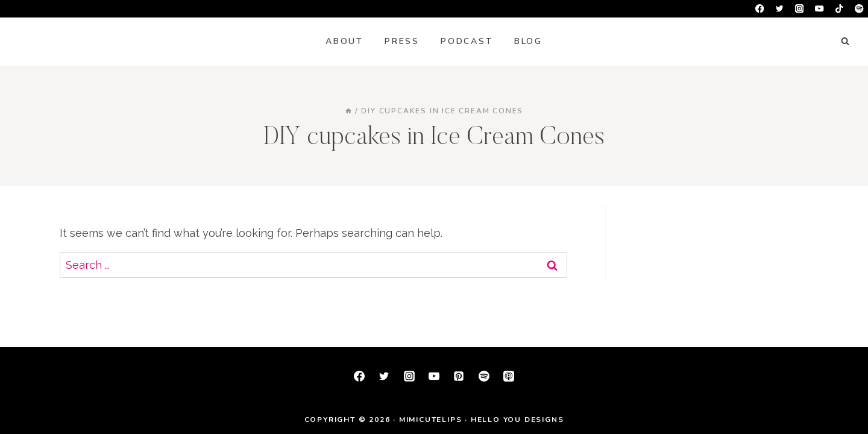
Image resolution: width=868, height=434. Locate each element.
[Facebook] (760, 9)
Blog (528, 41)
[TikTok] (839, 9)
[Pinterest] (459, 376)
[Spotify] (859, 9)
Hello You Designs (517, 420)
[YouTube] (819, 9)
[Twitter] (780, 9)
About (344, 41)
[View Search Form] (845, 42)
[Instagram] (800, 9)
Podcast (467, 41)
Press (402, 41)
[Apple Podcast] (509, 376)
